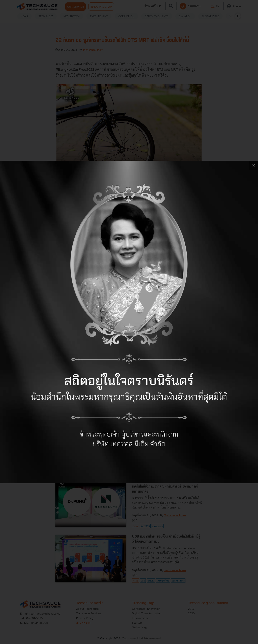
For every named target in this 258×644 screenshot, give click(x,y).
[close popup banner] (253, 165)
